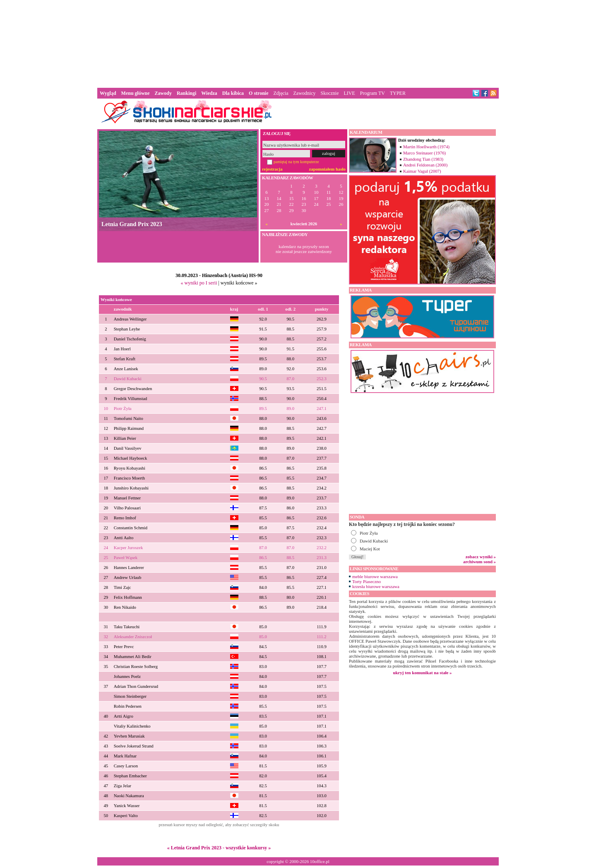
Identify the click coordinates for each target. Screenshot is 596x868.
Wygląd (108, 93)
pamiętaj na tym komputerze (296, 162)
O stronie (258, 93)
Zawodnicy (305, 93)
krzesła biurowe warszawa (376, 586)
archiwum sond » (479, 562)
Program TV (372, 93)
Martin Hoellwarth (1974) (426, 147)
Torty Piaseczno (366, 581)
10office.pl (320, 861)
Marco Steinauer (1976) (424, 153)
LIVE (349, 93)
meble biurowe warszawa (375, 576)
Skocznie (329, 93)
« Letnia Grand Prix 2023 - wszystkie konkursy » (219, 848)
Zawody (163, 93)
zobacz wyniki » (481, 557)
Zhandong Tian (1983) (423, 159)
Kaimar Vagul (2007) (422, 171)
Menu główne (136, 93)
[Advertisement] (298, 43)
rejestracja (272, 169)
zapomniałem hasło (327, 169)
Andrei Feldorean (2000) (425, 165)
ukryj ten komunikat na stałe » (423, 673)
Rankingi (186, 93)
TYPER (398, 93)
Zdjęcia (281, 93)
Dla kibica (233, 93)
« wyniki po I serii (199, 283)
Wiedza (209, 93)
